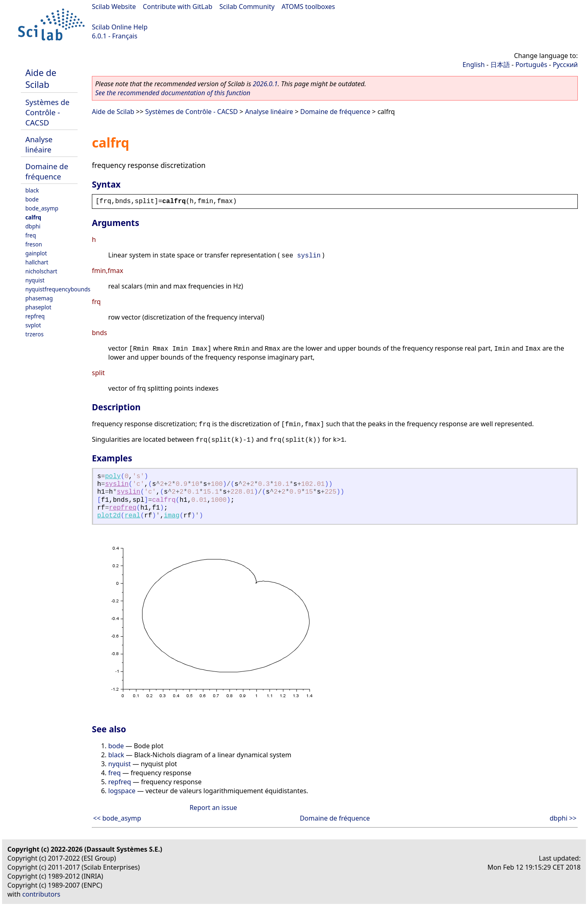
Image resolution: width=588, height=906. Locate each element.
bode (32, 199)
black (32, 190)
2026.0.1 (265, 84)
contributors (41, 894)
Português (531, 65)
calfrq (33, 217)
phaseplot (38, 307)
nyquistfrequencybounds (58, 289)
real (132, 516)
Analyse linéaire (39, 144)
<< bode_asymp (117, 818)
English (474, 65)
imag (171, 516)
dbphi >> (563, 818)
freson (34, 244)
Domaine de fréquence (47, 171)
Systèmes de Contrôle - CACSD (47, 112)
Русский (565, 65)
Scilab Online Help (120, 27)
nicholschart (41, 271)
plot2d (109, 516)
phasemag (39, 298)
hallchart (37, 262)
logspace (122, 791)
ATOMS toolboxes (308, 7)
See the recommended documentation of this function (173, 93)
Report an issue (213, 808)
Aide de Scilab (41, 78)
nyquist (35, 280)
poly (113, 476)
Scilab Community (247, 7)
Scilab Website (114, 7)
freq (31, 235)
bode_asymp (42, 208)
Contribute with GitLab (178, 7)
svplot (33, 325)
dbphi (33, 226)
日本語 (500, 65)
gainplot (36, 253)
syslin (309, 256)
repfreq (35, 316)
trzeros (35, 334)
